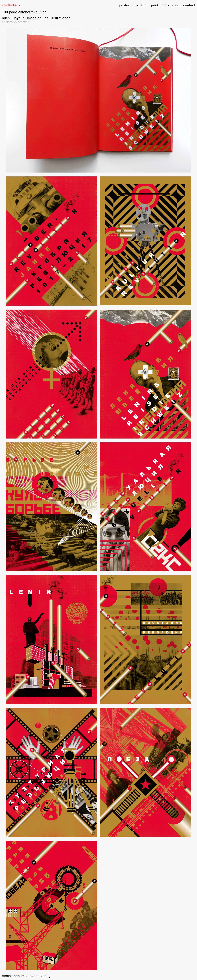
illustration (140, 5)
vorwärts (32, 976)
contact (189, 5)
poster (124, 5)
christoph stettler (16, 22)
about (176, 5)
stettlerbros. (12, 5)
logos (165, 5)
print (155, 5)
